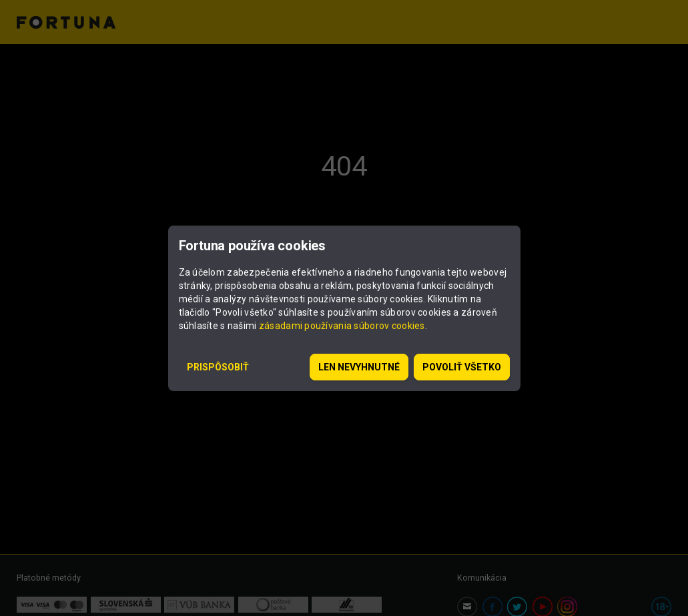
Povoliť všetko (462, 367)
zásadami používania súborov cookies (342, 326)
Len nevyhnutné (359, 367)
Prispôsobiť (218, 367)
